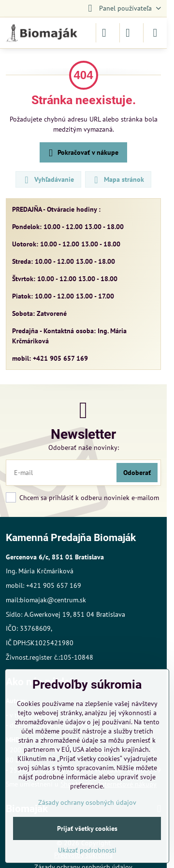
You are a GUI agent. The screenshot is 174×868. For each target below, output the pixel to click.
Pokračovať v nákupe (82, 153)
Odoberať (137, 473)
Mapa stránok (118, 180)
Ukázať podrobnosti (87, 850)
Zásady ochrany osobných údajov (87, 802)
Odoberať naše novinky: (84, 448)
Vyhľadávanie (48, 180)
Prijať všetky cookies (87, 828)
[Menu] (155, 33)
